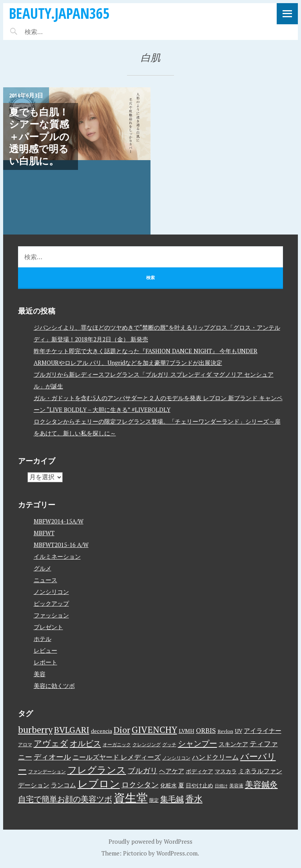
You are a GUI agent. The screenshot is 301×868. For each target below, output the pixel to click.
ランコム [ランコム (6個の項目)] (63, 785)
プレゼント (48, 627)
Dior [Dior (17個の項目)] (122, 730)
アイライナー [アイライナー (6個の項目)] (263, 731)
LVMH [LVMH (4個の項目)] (187, 731)
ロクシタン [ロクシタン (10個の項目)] (140, 785)
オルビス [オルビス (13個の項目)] (85, 743)
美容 (40, 674)
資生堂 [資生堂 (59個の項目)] (131, 798)
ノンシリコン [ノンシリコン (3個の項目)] (176, 758)
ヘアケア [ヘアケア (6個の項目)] (172, 771)
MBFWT (44, 533)
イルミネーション (57, 556)
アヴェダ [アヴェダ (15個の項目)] (51, 743)
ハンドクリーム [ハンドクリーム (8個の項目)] (215, 757)
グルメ (43, 568)
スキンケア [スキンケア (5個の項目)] (233, 744)
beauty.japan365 (59, 13)
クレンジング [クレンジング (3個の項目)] (147, 744)
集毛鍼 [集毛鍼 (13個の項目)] (172, 799)
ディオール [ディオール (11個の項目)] (52, 757)
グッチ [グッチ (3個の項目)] (169, 744)
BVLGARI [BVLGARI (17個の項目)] (72, 730)
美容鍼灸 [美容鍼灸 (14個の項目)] (261, 784)
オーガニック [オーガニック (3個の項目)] (117, 744)
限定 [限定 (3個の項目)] (154, 800)
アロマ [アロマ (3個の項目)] (25, 744)
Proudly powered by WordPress (150, 841)
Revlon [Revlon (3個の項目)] (225, 731)
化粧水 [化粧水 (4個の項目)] (169, 785)
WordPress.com (177, 853)
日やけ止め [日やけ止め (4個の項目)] (199, 785)
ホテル (43, 639)
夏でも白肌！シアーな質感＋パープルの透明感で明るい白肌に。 (39, 136)
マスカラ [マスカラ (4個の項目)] (226, 771)
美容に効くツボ (54, 686)
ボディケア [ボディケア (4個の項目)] (199, 771)
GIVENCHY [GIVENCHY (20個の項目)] (154, 729)
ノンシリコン (51, 592)
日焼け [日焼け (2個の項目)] (221, 786)
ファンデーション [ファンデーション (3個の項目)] (47, 771)
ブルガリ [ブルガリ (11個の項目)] (143, 771)
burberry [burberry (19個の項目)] (35, 730)
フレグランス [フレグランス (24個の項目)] (97, 770)
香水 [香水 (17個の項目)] (194, 799)
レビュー (45, 650)
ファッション (51, 615)
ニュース (45, 580)
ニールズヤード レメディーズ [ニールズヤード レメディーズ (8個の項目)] (117, 757)
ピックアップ (51, 603)
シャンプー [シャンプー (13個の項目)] (198, 743)
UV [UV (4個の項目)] (238, 731)
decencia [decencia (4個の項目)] (102, 731)
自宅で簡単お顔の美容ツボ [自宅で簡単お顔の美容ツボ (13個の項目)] (65, 799)
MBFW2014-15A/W (59, 521)
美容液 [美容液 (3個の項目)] (236, 786)
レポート (45, 662)
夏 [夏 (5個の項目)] (181, 785)
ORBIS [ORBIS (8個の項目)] (206, 730)
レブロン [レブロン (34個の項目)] (99, 783)
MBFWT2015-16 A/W (61, 545)
